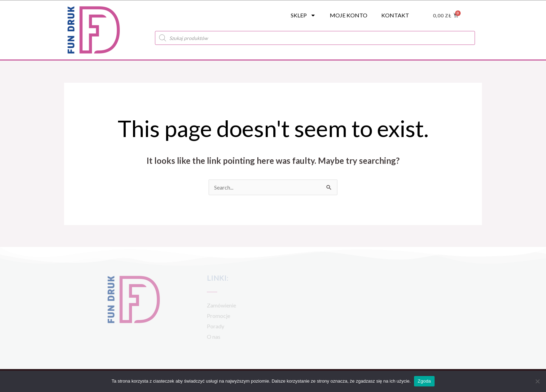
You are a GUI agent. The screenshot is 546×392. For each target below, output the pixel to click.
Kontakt (395, 15)
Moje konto (349, 15)
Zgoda (424, 381)
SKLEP (303, 15)
